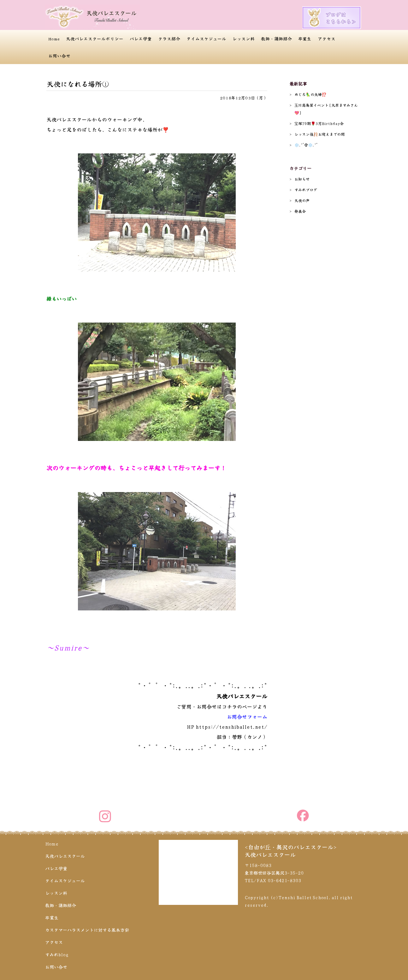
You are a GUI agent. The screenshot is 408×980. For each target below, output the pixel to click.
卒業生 (305, 39)
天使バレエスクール (65, 856)
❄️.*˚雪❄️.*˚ (306, 145)
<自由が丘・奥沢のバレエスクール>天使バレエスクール (291, 851)
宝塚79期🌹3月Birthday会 (319, 123)
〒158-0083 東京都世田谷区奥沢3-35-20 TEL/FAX (274, 873)
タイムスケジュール (206, 39)
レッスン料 (244, 39)
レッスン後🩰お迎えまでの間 (319, 134)
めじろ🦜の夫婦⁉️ (310, 94)
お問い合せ (59, 56)
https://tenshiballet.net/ (231, 727)
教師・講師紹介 (276, 39)
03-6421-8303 (284, 880)
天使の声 (302, 200)
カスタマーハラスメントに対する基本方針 (87, 930)
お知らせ (302, 179)
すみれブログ (306, 190)
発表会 (300, 211)
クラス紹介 (169, 39)
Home (54, 39)
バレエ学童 (141, 39)
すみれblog (57, 954)
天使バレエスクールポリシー (95, 39)
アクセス (327, 39)
